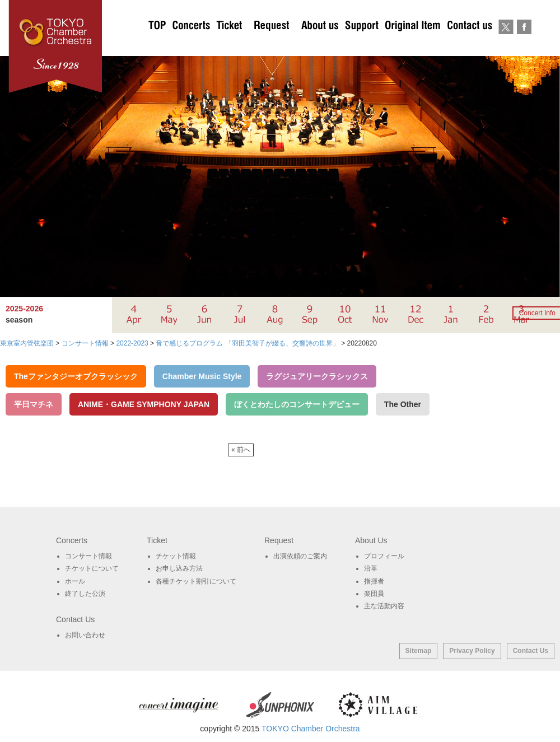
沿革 (371, 568)
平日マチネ (34, 404)
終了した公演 (85, 594)
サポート (361, 45)
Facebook (524, 45)
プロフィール (384, 556)
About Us (320, 45)
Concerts (191, 45)
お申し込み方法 (179, 568)
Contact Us (531, 651)
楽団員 (374, 594)
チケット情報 (176, 556)
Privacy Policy (472, 651)
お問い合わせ (470, 45)
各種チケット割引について (196, 581)
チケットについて (229, 45)
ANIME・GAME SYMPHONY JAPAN (144, 404)
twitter (506, 45)
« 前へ (241, 450)
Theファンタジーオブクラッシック (76, 376)
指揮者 (374, 581)
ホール (75, 581)
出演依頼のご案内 (272, 45)
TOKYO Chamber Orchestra (311, 729)
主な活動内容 (384, 606)
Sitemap (419, 651)
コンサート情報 (88, 556)
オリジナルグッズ (412, 45)
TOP (157, 45)
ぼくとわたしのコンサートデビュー (297, 404)
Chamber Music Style (202, 376)
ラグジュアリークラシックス (317, 376)
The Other (403, 404)
